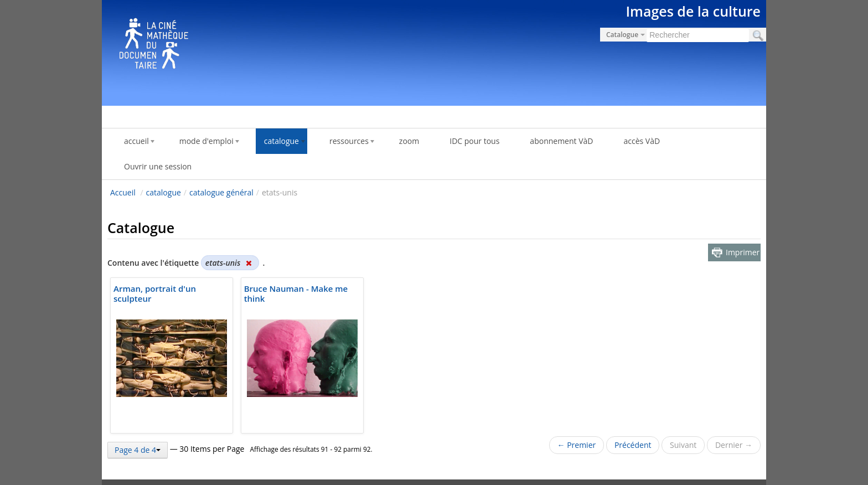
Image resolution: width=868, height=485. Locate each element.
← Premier (577, 445)
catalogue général (221, 192)
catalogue (164, 192)
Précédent (633, 445)
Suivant (683, 445)
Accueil (123, 192)
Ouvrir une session (158, 166)
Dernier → (734, 445)
